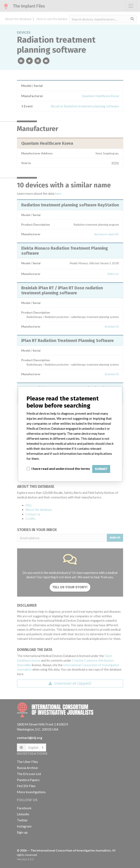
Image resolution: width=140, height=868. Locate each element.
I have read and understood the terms (61, 468)
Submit (101, 469)
